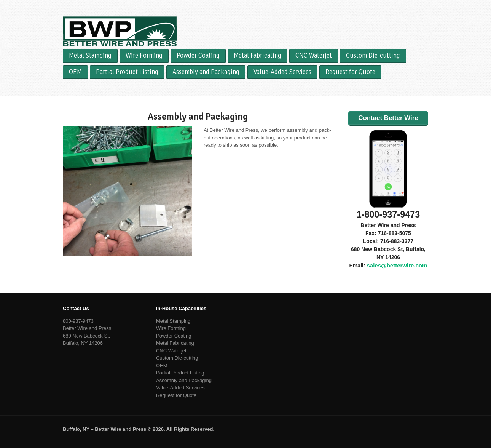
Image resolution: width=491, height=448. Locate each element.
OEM (75, 72)
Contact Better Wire (388, 118)
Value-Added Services (282, 72)
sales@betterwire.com (397, 265)
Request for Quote (350, 72)
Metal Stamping (90, 55)
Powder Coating (198, 55)
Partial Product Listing (127, 72)
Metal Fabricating (257, 55)
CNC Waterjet (314, 55)
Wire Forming (144, 55)
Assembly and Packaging (206, 72)
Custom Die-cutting (373, 55)
